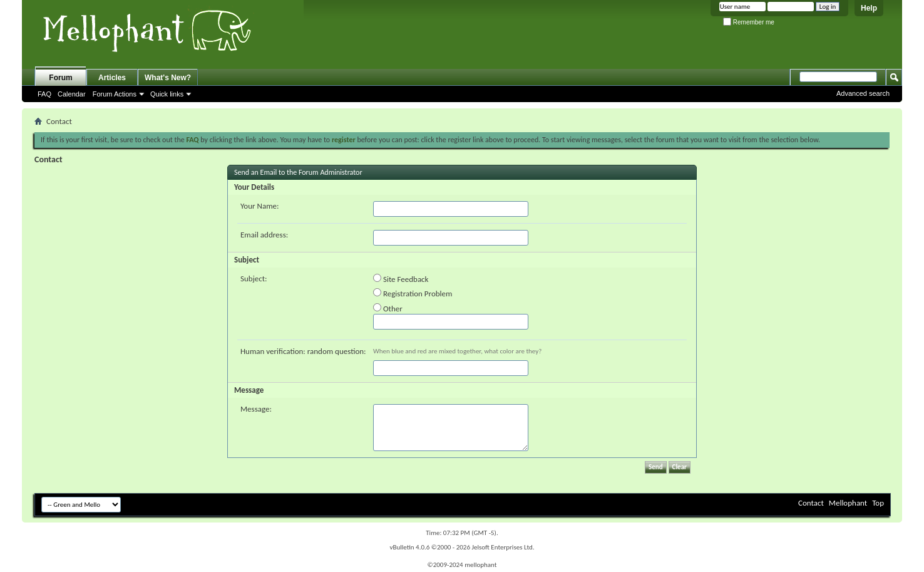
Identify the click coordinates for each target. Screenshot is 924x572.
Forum (60, 78)
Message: (256, 409)
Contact (811, 503)
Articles (112, 78)
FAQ (44, 94)
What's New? (168, 78)
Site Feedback (401, 279)
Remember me (749, 22)
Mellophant (848, 503)
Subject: (254, 278)
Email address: (264, 235)
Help (869, 8)
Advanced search (863, 93)
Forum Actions (115, 94)
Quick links (167, 94)
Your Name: (259, 206)
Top (878, 503)
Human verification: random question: (303, 351)
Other (388, 308)
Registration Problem (413, 293)
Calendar (72, 94)
